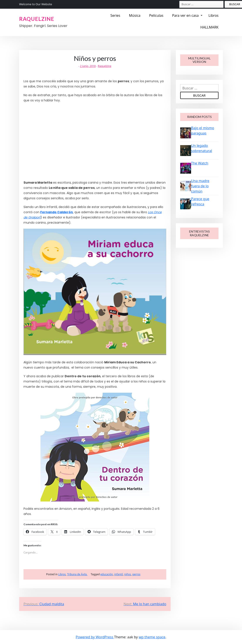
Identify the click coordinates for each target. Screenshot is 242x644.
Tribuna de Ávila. (77, 574)
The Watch (200, 163)
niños (128, 574)
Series (115, 15)
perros (136, 574)
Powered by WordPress (95, 637)
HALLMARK (209, 27)
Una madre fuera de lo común (200, 186)
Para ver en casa (185, 15)
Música (135, 15)
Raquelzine (105, 66)
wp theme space (152, 637)
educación (107, 574)
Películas (156, 15)
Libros (213, 15)
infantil (118, 574)
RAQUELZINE (37, 19)
